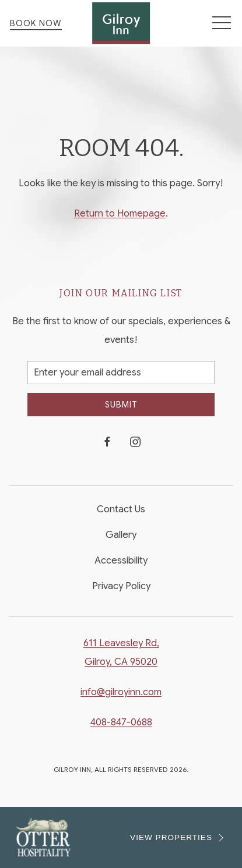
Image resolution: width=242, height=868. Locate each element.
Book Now (36, 23)
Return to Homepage (120, 214)
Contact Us (121, 509)
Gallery (121, 535)
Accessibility (121, 561)
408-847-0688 (121, 722)
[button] (222, 23)
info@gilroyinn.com (121, 692)
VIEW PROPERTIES (178, 838)
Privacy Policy (121, 586)
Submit (121, 405)
